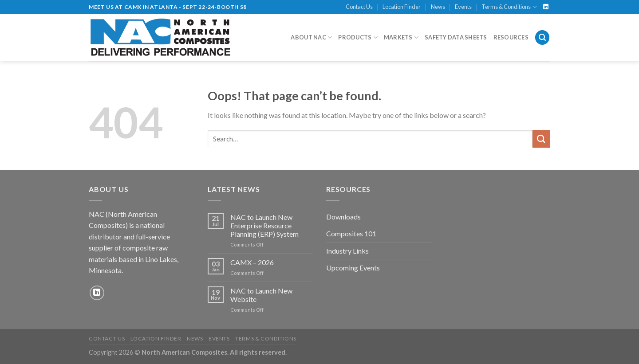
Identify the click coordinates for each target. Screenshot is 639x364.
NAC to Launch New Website (261, 295)
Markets (401, 37)
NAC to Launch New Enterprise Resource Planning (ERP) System (264, 225)
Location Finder (402, 7)
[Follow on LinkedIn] (546, 7)
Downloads (343, 217)
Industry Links (347, 251)
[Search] (542, 37)
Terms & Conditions (509, 7)
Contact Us (359, 7)
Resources (511, 37)
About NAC (311, 37)
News (438, 7)
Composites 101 (351, 233)
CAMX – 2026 (252, 262)
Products (358, 37)
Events (463, 7)
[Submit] (541, 139)
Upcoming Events (353, 268)
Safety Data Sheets (456, 37)
